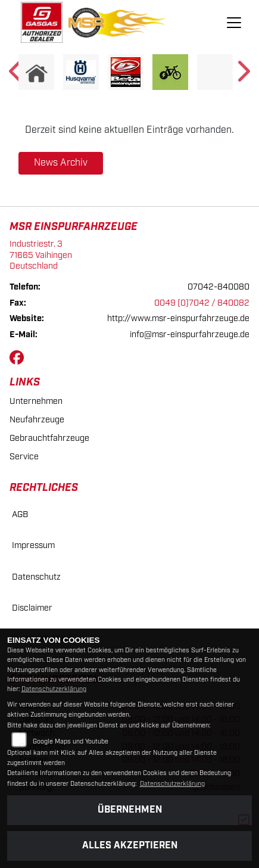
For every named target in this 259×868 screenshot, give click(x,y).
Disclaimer (32, 608)
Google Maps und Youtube (71, 742)
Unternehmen (36, 401)
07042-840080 (219, 287)
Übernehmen (130, 810)
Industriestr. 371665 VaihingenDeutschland (41, 255)
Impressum (33, 545)
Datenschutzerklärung (54, 689)
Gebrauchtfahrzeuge (49, 438)
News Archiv (61, 163)
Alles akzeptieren (130, 846)
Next (243, 75)
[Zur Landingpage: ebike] (170, 72)
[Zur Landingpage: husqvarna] (81, 72)
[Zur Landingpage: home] (36, 72)
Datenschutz (36, 577)
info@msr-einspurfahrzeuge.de (190, 335)
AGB (20, 514)
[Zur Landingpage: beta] (126, 72)
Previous (16, 75)
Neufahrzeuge (37, 420)
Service (24, 457)
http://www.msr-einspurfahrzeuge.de (178, 318)
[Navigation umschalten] (234, 23)
